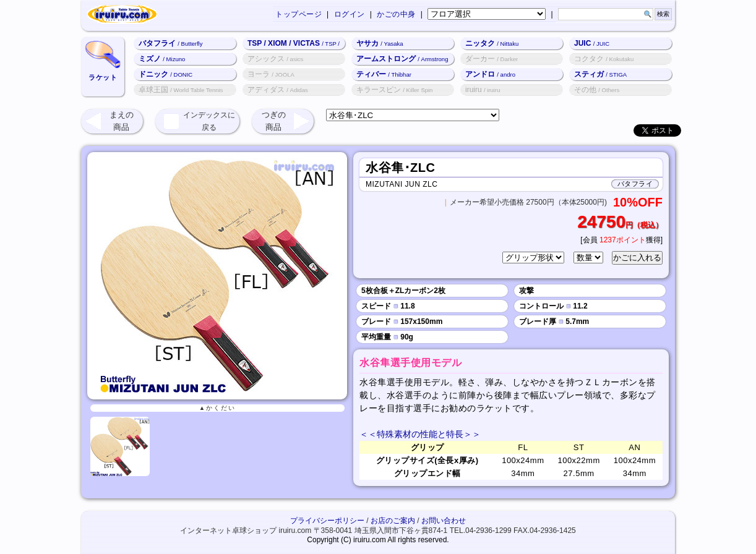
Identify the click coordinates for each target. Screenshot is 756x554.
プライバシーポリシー (327, 521)
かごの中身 (396, 14)
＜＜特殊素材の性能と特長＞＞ (420, 434)
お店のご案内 (393, 521)
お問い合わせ (444, 521)
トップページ (299, 14)
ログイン (350, 14)
